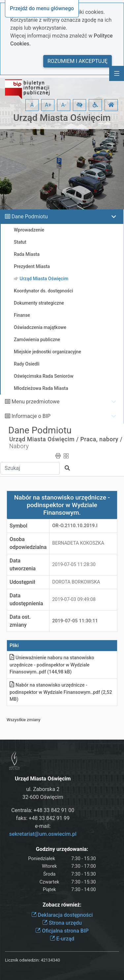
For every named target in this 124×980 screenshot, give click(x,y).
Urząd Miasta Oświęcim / (44, 439)
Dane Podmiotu (30, 217)
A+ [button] (48, 105)
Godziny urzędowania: (62, 849)
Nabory (19, 446)
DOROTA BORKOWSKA (76, 582)
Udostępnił (22, 582)
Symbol (18, 526)
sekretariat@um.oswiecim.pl (43, 834)
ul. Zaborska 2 (43, 789)
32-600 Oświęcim (43, 797)
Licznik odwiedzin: (22, 960)
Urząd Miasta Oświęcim (62, 118)
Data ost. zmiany (20, 621)
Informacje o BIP (31, 416)
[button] (79, 105)
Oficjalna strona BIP (62, 931)
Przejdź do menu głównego (42, 8)
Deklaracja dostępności (62, 915)
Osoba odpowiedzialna (28, 543)
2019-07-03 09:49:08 (74, 599)
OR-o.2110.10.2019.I (75, 526)
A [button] (32, 105)
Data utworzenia (23, 565)
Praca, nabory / (102, 439)
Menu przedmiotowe (36, 402)
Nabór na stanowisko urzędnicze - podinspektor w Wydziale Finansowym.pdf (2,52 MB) (61, 692)
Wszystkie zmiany (24, 720)
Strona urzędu (62, 923)
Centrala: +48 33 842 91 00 (43, 810)
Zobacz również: (62, 905)
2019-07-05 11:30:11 (75, 621)
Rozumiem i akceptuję (77, 61)
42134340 (50, 960)
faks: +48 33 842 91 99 (43, 818)
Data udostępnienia (26, 599)
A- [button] (64, 105)
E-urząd (62, 939)
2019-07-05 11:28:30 (74, 565)
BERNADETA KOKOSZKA (78, 543)
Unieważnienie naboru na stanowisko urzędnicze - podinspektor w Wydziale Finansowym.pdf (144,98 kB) (52, 665)
